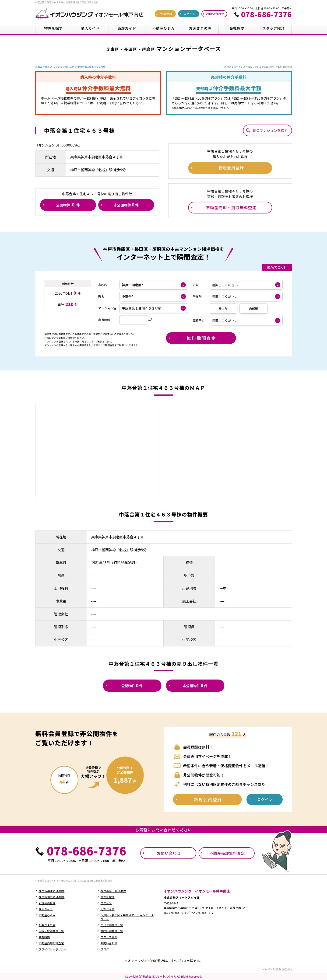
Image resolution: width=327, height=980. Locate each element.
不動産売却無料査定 (51, 943)
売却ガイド (108, 909)
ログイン (106, 903)
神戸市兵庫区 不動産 (52, 891)
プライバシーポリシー (53, 949)
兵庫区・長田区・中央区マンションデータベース (127, 917)
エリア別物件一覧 (112, 925)
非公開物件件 (126, 205)
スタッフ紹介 (109, 937)
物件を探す (108, 897)
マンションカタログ (63, 67)
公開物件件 (68, 205)
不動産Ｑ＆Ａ (47, 915)
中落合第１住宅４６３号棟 (91, 67)
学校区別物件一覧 (112, 931)
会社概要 (44, 937)
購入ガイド (46, 909)
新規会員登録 (47, 903)
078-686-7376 (267, 14)
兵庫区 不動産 (42, 67)
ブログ (105, 949)
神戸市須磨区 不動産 (52, 897)
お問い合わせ (109, 943)
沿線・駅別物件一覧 (51, 931)
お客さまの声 (47, 925)
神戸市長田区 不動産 (114, 891)
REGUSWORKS (284, 969)
